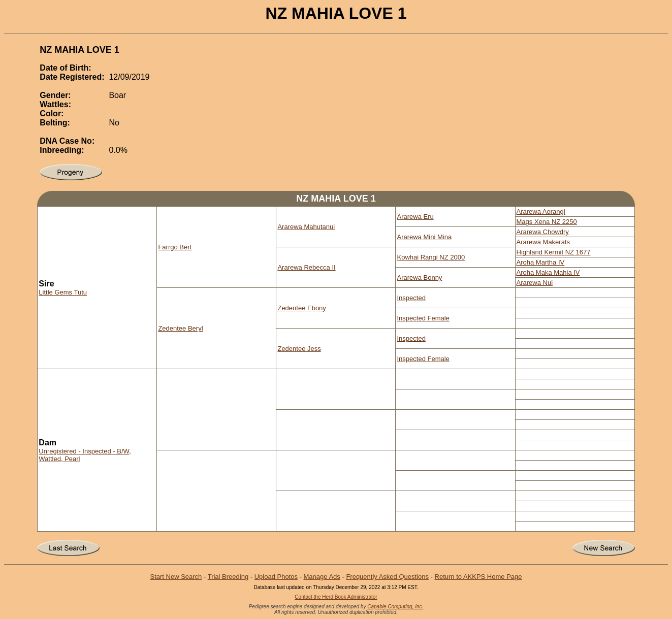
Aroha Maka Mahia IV (548, 272)
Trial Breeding (228, 577)
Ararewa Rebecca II (306, 267)
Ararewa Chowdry (543, 232)
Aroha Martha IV (541, 262)
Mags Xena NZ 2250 (547, 222)
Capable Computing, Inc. (395, 607)
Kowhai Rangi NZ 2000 (431, 257)
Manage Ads (322, 577)
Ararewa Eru (415, 217)
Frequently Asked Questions (387, 577)
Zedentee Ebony (301, 308)
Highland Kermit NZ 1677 (554, 252)
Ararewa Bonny (419, 278)
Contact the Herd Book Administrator (336, 597)
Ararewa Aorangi (541, 211)
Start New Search (176, 577)
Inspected (411, 298)
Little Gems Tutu (63, 292)
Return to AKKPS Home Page (478, 577)
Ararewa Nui (535, 283)
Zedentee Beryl (180, 328)
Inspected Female (423, 318)
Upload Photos (276, 577)
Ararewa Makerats (543, 242)
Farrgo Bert (175, 247)
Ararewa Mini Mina (424, 237)
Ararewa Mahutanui (306, 227)
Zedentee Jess (299, 349)
